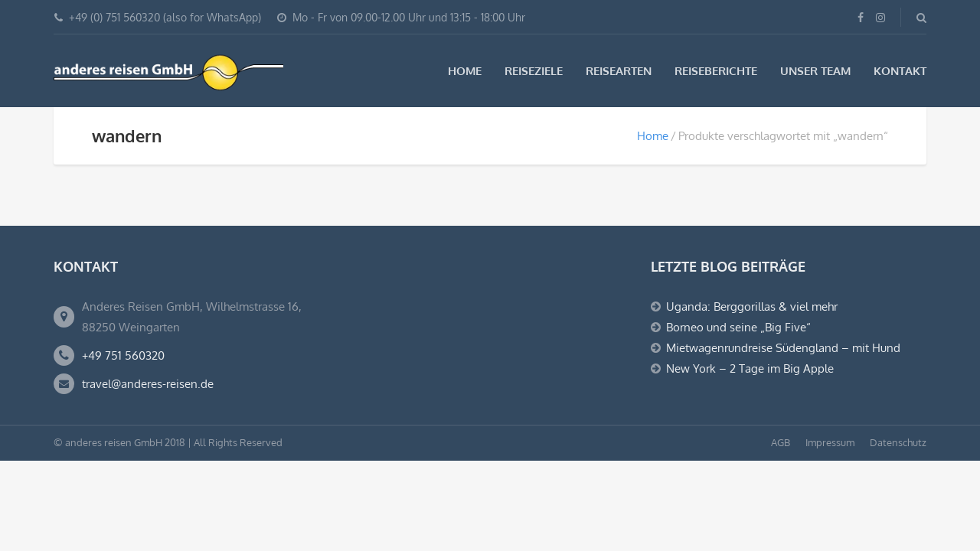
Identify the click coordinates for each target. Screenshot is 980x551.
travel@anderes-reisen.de (148, 384)
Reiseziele (534, 71)
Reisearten (619, 71)
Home (465, 71)
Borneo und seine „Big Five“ (738, 327)
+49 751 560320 (123, 355)
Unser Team (815, 71)
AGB (781, 442)
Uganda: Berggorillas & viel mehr (752, 306)
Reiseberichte (716, 71)
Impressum (830, 442)
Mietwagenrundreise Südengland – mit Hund (783, 348)
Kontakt (900, 71)
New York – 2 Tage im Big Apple (750, 368)
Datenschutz (898, 442)
